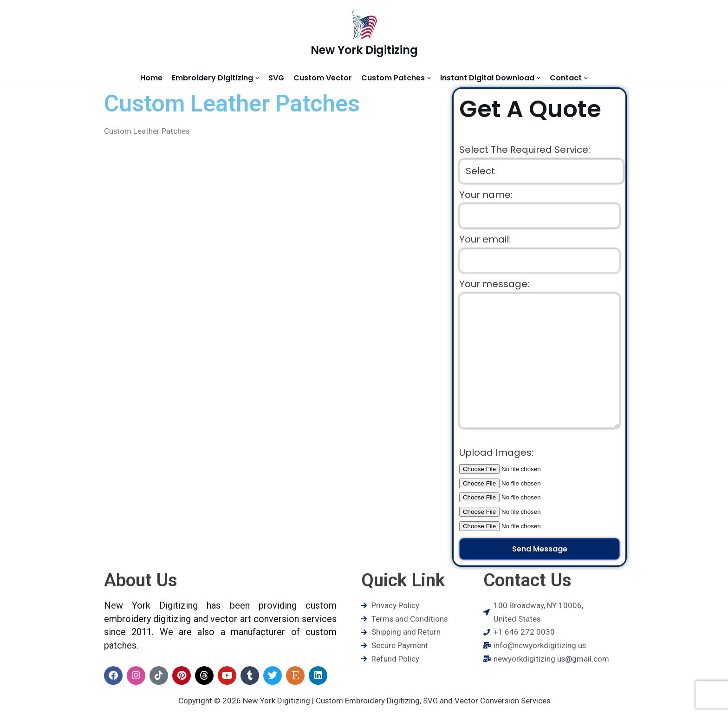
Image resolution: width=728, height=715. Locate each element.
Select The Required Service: (525, 150)
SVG (276, 78)
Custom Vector (323, 78)
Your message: (494, 285)
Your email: (485, 240)
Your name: (486, 195)
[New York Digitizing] (364, 34)
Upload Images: (496, 455)
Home (151, 78)
